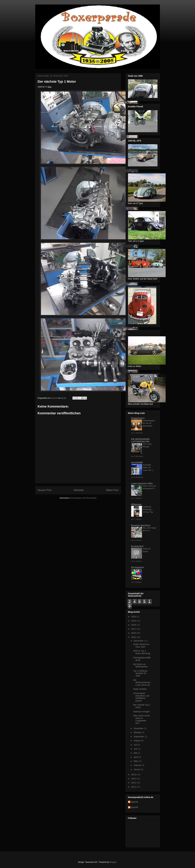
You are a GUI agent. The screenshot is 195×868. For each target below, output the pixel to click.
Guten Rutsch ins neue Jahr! (141, 646)
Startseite (79, 490)
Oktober (138, 732)
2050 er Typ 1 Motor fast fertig (142, 652)
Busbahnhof (137, 546)
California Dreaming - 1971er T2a (148, 509)
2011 (134, 787)
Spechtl (135, 802)
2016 (134, 633)
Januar (137, 769)
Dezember (139, 641)
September (139, 737)
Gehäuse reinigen (141, 712)
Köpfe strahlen (140, 689)
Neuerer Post (45, 490)
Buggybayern (138, 418)
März (136, 761)
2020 (134, 617)
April (136, 757)
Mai (136, 753)
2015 (134, 637)
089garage (136, 504)
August (137, 741)
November (139, 728)
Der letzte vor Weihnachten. (141, 666)
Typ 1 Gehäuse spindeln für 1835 (140, 673)
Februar (138, 765)
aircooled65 (137, 462)
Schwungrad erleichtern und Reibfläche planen (141, 697)
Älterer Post (112, 490)
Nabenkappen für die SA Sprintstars (149, 423)
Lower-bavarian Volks (142, 483)
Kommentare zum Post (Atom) (83, 498)
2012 (134, 783)
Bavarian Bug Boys (141, 525)
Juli (136, 745)
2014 (134, 775)
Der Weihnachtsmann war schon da (142, 683)
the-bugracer (138, 567)
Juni (136, 749)
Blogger (113, 862)
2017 (134, 629)
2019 (134, 621)
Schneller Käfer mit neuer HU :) (148, 468)
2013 (134, 779)
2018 (134, 625)
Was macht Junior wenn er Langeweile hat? (142, 719)
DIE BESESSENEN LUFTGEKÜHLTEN (140, 440)
